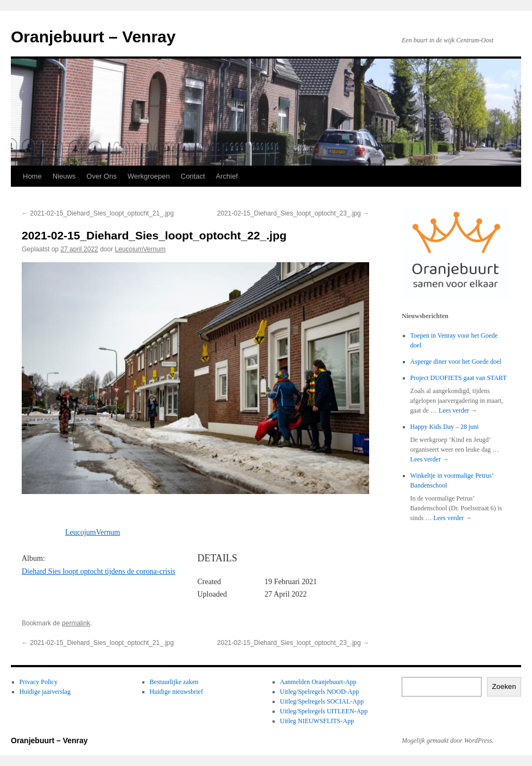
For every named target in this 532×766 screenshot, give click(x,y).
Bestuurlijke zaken (174, 682)
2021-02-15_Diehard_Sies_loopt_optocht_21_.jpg (98, 213)
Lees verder (458, 410)
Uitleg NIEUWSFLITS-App (317, 721)
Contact (193, 176)
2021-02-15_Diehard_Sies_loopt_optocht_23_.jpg (293, 213)
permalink (76, 623)
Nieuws (64, 176)
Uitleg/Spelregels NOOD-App (320, 692)
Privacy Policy (39, 682)
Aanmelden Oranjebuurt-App (318, 682)
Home (32, 176)
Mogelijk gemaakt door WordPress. (448, 740)
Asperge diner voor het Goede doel (456, 362)
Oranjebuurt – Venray (93, 37)
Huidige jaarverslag (45, 692)
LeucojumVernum (140, 249)
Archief (227, 176)
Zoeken (504, 686)
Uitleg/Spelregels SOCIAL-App (322, 701)
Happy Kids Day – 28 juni (445, 427)
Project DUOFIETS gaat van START (459, 378)
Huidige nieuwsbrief (176, 692)
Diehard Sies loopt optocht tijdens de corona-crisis (99, 571)
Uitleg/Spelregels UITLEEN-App (324, 711)
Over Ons (102, 176)
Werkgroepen (149, 176)
